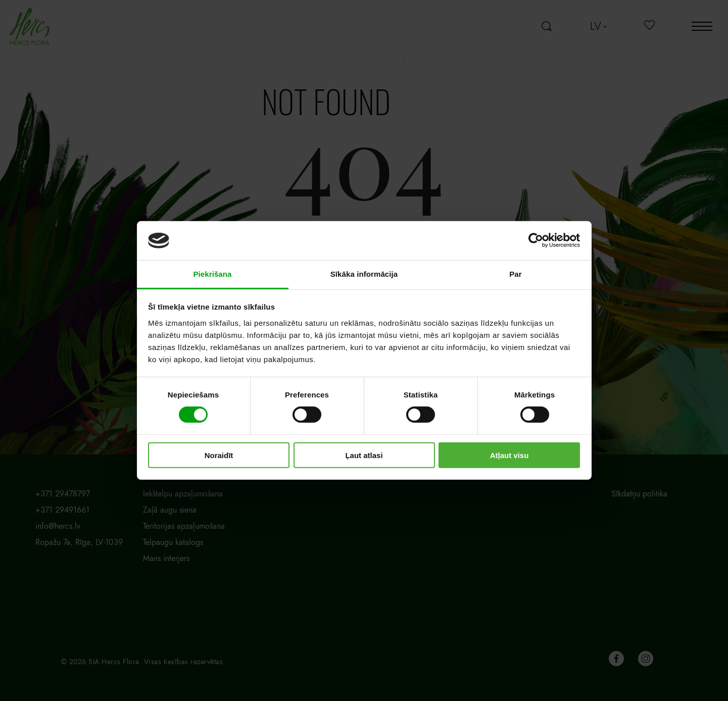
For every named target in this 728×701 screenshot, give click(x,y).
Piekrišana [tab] (212, 274)
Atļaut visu (509, 455)
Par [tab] (516, 274)
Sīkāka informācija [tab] (364, 274)
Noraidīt (219, 455)
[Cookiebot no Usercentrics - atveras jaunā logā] (536, 240)
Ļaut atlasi (364, 455)
